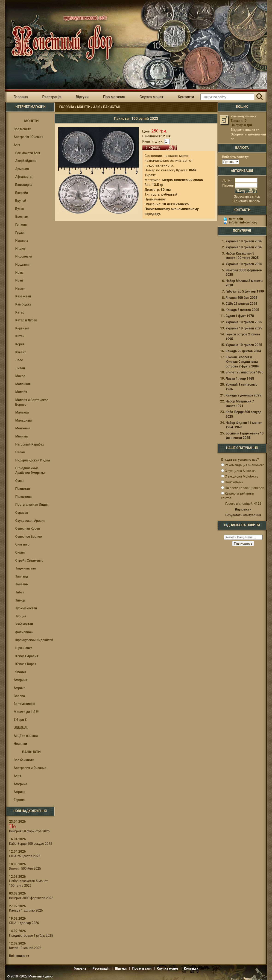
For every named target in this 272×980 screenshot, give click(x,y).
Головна (21, 97)
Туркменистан (26, 608)
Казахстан (23, 296)
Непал (20, 452)
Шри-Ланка (24, 648)
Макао (20, 376)
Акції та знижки (26, 736)
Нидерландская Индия (33, 460)
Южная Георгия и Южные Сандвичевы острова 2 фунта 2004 (242, 362)
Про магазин (114, 97)
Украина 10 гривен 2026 (244, 241)
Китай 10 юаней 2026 (25, 948)
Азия (18, 776)
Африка (20, 688)
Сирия (20, 552)
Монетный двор (40, 976)
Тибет (20, 592)
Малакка (22, 412)
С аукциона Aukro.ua (240, 471)
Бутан (20, 209)
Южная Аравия (27, 656)
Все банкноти (24, 760)
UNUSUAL (21, 728)
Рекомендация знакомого (244, 465)
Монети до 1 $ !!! (26, 712)
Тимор (20, 600)
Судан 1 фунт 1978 (240, 316)
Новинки (20, 744)
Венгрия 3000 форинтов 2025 (31, 898)
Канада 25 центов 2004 (243, 351)
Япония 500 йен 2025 (25, 869)
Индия (20, 249)
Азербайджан (26, 161)
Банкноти (32, 752)
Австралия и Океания (30, 768)
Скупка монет (152, 97)
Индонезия (24, 256)
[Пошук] (260, 97)
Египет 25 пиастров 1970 (245, 372)
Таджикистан (26, 568)
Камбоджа (23, 304)
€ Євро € (20, 720)
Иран (19, 280)
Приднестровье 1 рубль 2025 (31, 936)
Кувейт (21, 352)
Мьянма (22, 436)
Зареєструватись (247, 197)
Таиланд (22, 576)
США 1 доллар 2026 (24, 923)
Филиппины (24, 632)
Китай (20, 336)
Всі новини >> (19, 956)
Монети (84, 107)
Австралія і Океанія (29, 137)
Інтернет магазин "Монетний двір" (60, 38)
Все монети (23, 129)
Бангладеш (24, 185)
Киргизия (23, 328)
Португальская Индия (32, 505)
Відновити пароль (246, 201)
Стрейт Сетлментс (29, 560)
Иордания (23, 264)
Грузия (20, 233)
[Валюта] (231, 162)
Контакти (186, 97)
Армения (22, 169)
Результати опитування (243, 515)
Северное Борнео (29, 537)
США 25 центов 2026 (25, 856)
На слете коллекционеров (244, 488)
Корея (20, 344)
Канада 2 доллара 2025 (243, 395)
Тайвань (22, 584)
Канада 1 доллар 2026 (26, 910)
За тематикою (25, 704)
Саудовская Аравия (30, 521)
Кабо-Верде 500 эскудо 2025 (31, 844)
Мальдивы (24, 420)
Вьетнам (22, 217)
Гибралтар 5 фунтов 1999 (245, 291)
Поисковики (234, 482)
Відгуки (82, 97)
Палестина (24, 497)
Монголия (23, 428)
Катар (20, 312)
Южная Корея (26, 664)
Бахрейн (22, 193)
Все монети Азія (28, 153)
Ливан (20, 368)
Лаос (19, 360)
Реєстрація (52, 97)
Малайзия (23, 384)
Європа (19, 696)
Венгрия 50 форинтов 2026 (29, 831)
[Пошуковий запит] (227, 97)
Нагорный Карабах (30, 444)
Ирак (19, 273)
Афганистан (25, 177)
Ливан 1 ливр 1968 (240, 379)
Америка (20, 680)
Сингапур (22, 544)
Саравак (22, 513)
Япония (21, 672)
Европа (19, 800)
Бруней (21, 201)
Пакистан (111, 107)
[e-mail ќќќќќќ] (243, 537)
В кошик (159, 148)
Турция (21, 616)
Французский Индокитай (34, 640)
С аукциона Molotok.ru (241, 476)
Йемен (20, 288)
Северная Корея (28, 528)
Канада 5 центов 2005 (243, 310)
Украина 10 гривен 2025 (244, 322)
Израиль (22, 241)
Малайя (21, 392)
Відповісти (243, 509)
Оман (20, 481)
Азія (97, 107)
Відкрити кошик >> (245, 130)
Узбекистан (24, 624)
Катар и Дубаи (26, 320)
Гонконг (21, 225)
